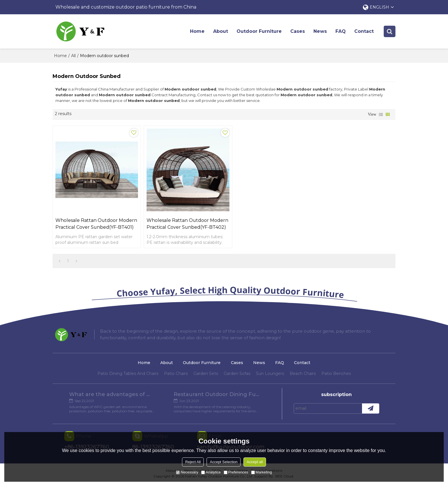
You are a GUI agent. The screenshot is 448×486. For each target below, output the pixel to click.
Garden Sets (206, 376)
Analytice (211, 472)
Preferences (236, 472)
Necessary (187, 472)
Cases (298, 31)
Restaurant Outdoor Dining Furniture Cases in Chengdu (217, 397)
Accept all (255, 462)
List (381, 115)
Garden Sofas (237, 376)
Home (198, 31)
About (221, 31)
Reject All (193, 462)
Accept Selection (224, 462)
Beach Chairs (303, 376)
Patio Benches (336, 376)
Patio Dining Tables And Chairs (128, 376)
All (73, 56)
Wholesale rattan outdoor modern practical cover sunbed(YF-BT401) (87, 223)
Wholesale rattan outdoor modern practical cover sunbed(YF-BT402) (173, 223)
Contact (364, 31)
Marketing (262, 472)
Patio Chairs (176, 376)
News (320, 31)
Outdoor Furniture (259, 31)
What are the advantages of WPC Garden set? (112, 397)
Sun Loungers (270, 376)
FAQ (341, 31)
